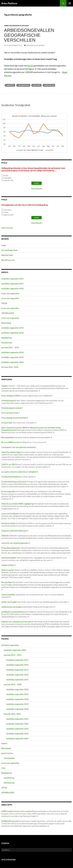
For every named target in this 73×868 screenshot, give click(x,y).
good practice (7, 753)
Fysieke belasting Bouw (11, 477)
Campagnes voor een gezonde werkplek (18, 447)
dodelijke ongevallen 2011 (12, 279)
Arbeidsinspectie (9, 401)
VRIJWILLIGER (8, 313)
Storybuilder (7, 582)
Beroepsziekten (8, 437)
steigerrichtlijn (8, 565)
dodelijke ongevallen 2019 (17, 704)
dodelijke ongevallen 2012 (17, 665)
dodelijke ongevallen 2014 (17, 675)
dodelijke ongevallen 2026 (12, 362)
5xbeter (5, 386)
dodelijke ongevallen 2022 (17, 724)
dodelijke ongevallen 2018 (17, 699)
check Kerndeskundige (11, 452)
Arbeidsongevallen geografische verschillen (29, 35)
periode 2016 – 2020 (13, 684)
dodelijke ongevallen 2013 (12, 328)
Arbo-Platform (9, 3)
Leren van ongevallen (10, 293)
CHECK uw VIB (8, 464)
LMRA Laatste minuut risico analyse (17, 811)
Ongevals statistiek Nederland (14, 531)
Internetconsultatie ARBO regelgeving (17, 504)
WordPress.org (8, 260)
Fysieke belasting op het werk (14, 482)
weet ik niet (8, 180)
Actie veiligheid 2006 (10, 396)
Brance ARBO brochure (11, 442)
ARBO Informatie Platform (16, 26)
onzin (6, 175)
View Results (37, 188)
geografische (24, 85)
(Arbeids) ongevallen (10, 645)
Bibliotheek (6, 323)
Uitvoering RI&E (8, 595)
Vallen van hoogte (9, 602)
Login (4, 245)
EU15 (30, 66)
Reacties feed (7, 255)
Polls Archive (7, 228)
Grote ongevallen (9, 491)
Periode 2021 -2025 (10, 367)
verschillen (49, 85)
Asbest (4, 743)
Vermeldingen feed (9, 250)
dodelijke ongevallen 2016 (12, 333)
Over (3, 768)
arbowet (10, 85)
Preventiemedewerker (11, 548)
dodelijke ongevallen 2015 (17, 680)
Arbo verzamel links (10, 413)
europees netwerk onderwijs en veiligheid (19, 472)
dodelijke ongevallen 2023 (17, 729)
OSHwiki (5, 536)
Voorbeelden (9, 758)
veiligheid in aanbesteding (12, 612)
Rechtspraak (9, 783)
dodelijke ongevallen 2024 (12, 352)
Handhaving (7, 343)
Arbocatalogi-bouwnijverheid (14, 418)
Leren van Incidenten (10, 513)
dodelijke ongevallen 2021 (17, 719)
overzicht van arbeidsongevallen (15, 543)
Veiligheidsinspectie (10, 821)
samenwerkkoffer (9, 558)
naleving (37, 85)
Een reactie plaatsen (35, 45)
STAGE (4, 303)
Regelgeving (6, 338)
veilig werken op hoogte (11, 607)
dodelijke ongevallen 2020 (12, 288)
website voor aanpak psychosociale (16, 622)
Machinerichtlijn (8, 523)
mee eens (7, 178)
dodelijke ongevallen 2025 (12, 357)
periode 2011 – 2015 (10, 347)
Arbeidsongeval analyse (11, 408)
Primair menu (70, 3)
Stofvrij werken (8, 570)
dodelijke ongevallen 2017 (12, 284)
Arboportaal (7, 423)
